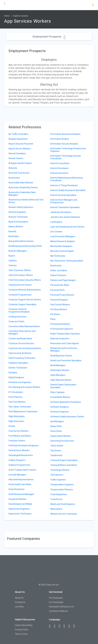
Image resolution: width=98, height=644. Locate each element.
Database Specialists (18, 363)
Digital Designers (16, 377)
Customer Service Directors (21, 343)
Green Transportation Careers (22, 470)
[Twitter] (61, 626)
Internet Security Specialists (63, 195)
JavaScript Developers (61, 212)
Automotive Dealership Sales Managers (22, 194)
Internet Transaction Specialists (65, 207)
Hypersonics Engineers (19, 509)
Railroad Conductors (60, 339)
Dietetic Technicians (18, 368)
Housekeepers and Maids (20, 504)
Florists (12, 426)
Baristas (12, 231)
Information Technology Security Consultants (66, 157)
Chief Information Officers (21, 275)
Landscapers (56, 222)
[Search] (93, 5)
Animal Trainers (16, 158)
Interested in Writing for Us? (62, 607)
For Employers (56, 598)
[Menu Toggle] (5, 3)
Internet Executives (59, 173)
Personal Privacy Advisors (62, 295)
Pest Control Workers (60, 305)
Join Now (19, 607)
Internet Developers (59, 168)
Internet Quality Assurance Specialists (68, 190)
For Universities (56, 602)
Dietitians (13, 373)
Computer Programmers (20, 295)
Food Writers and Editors (20, 436)
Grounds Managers (17, 475)
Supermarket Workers (61, 436)
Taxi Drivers (56, 451)
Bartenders (14, 236)
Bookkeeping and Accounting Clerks (25, 246)
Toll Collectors (57, 475)
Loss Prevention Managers (63, 236)
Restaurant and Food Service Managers (64, 349)
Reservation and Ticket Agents (65, 343)
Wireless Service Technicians (64, 514)
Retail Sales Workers (60, 370)
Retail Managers (58, 365)
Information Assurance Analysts (65, 134)
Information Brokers (60, 139)
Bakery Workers (16, 227)
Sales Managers (58, 375)
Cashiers (13, 261)
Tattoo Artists (57, 446)
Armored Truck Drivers (19, 173)
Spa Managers (57, 421)
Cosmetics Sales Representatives (24, 326)
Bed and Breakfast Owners (21, 241)
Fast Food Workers (17, 402)
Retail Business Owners (61, 356)
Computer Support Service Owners (25, 300)
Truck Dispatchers (59, 494)
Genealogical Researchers (21, 455)
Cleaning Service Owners (20, 285)
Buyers (12, 256)
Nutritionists (56, 266)
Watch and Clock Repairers (63, 504)
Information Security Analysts (64, 144)
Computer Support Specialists (23, 304)
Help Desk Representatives (21, 480)
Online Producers (58, 275)
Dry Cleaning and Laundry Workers (24, 387)
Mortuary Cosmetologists (62, 251)
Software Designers (60, 407)
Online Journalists (59, 270)
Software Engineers (60, 412)
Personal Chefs (57, 290)
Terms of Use (21, 634)
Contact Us (20, 602)
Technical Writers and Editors (64, 465)
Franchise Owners (17, 441)
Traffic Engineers (58, 480)
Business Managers (18, 251)
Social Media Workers (60, 397)
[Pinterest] (71, 626)
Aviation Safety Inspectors (21, 207)
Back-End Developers (18, 222)
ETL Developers (16, 392)
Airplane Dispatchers (18, 139)
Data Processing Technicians (22, 358)
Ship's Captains (57, 392)
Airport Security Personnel (21, 144)
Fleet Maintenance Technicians (23, 412)
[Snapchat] (75, 626)
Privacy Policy (21, 630)
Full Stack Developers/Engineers (24, 446)
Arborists (13, 168)
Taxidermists (56, 455)
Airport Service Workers (20, 149)
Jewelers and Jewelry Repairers (65, 217)
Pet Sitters (55, 314)
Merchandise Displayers (61, 246)
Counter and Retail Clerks (20, 339)
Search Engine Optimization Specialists (63, 386)
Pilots (53, 319)
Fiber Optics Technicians (20, 407)
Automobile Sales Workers (21, 183)
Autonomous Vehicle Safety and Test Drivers (26, 201)
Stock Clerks (56, 431)
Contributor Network (58, 611)
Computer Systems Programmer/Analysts (19, 310)
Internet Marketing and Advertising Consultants (66, 179)
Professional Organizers (62, 329)
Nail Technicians (58, 256)
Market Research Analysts (63, 241)
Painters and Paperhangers (63, 280)
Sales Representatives (61, 380)
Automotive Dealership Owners (23, 187)
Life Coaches (56, 232)
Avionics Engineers (17, 212)
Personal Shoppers (59, 300)
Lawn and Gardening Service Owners (67, 227)
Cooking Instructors (18, 317)
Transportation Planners (62, 490)
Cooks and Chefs (16, 321)
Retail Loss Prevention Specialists (66, 360)
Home (7, 16)
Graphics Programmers (19, 465)
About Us (19, 598)
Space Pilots (56, 426)
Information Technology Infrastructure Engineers (68, 150)
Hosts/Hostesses (17, 489)
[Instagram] (66, 626)
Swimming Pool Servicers (62, 441)
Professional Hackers (60, 324)
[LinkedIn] (56, 626)
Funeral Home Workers (19, 450)
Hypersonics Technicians (20, 514)
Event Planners (16, 397)
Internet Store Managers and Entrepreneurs (64, 201)
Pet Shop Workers (59, 309)
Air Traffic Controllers (18, 134)
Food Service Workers (19, 431)
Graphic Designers (17, 460)
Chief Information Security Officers (25, 280)
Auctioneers (14, 178)
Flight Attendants (17, 416)
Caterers (13, 265)
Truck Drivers (56, 499)
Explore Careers (21, 16)
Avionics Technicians (18, 217)
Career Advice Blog (24, 625)
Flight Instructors (16, 421)
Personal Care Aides (60, 285)
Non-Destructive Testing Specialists (67, 261)
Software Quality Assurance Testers (67, 417)
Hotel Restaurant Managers (21, 494)
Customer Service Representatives (25, 348)
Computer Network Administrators (25, 290)
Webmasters (56, 509)
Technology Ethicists (60, 470)
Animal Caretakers (17, 153)
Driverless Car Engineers (20, 382)
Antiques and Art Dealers (20, 163)
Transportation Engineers (62, 485)
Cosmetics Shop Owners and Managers (22, 332)
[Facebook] (51, 626)
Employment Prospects (49, 37)
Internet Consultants (60, 163)
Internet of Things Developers (64, 185)
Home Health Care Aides (20, 484)
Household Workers (18, 499)
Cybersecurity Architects (20, 353)
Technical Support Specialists (64, 460)
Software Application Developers (66, 402)
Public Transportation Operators (65, 334)
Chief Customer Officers (20, 270)
